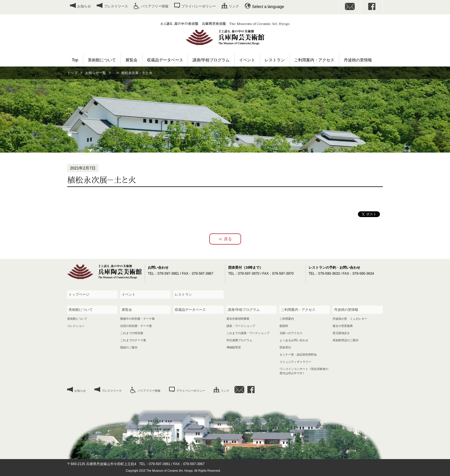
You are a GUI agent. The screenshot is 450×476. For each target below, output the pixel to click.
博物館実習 (234, 347)
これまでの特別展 (132, 333)
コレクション (76, 326)
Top (75, 60)
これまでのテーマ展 (133, 340)
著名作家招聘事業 (238, 319)
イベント (247, 60)
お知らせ (84, 6)
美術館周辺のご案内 (346, 340)
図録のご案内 (129, 347)
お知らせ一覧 (96, 73)
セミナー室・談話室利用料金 (298, 355)
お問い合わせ (350, 6)
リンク (234, 6)
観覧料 (284, 326)
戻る (228, 239)
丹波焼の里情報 (358, 60)
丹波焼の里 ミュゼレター (350, 319)
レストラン (275, 60)
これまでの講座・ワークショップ (248, 333)
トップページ (79, 294)
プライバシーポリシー (199, 6)
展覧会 (131, 60)
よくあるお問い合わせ (294, 340)
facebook (372, 6)
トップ (72, 73)
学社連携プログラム (239, 340)
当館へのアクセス (291, 333)
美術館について (102, 60)
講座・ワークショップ (241, 326)
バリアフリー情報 (155, 6)
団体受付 (285, 347)
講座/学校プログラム (211, 60)
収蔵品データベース (165, 60)
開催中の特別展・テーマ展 (137, 319)
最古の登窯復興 (343, 326)
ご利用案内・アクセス (314, 60)
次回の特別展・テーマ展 (136, 326)
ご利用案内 (287, 319)
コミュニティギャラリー (295, 362)
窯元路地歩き (341, 333)
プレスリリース (116, 6)
